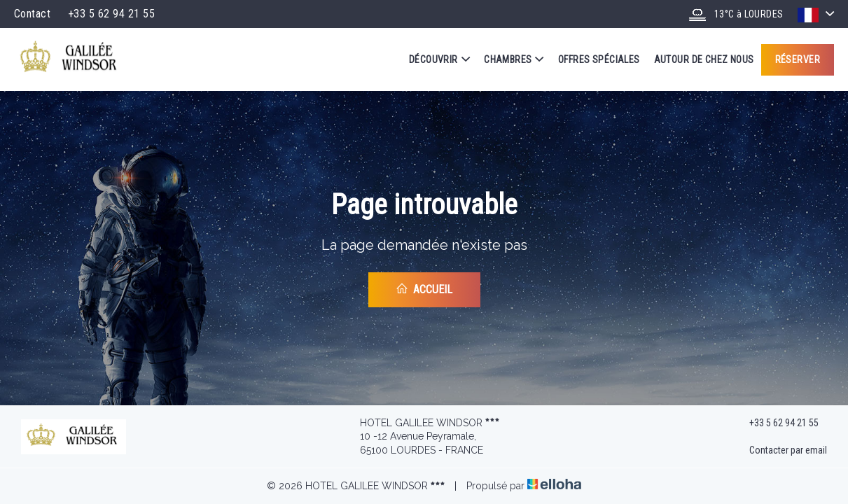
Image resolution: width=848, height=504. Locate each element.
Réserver (798, 59)
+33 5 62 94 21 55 (776, 423)
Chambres (514, 59)
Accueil (424, 289)
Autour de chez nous (704, 59)
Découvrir (439, 59)
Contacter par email (780, 451)
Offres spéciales (599, 59)
